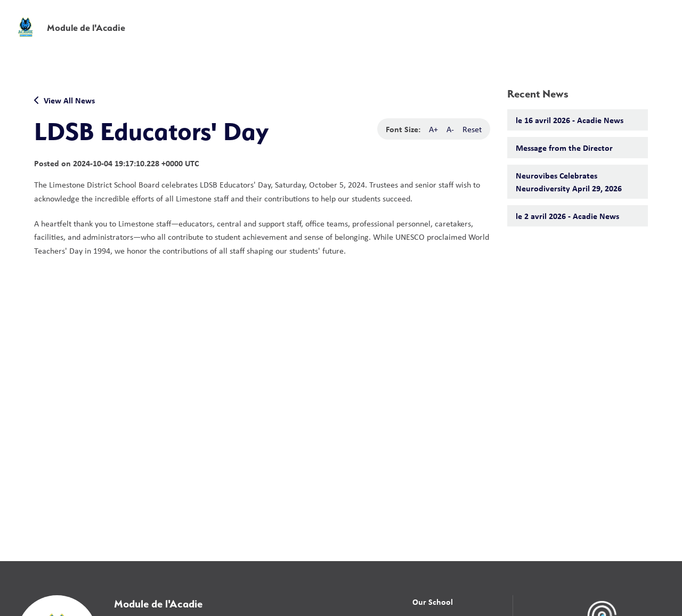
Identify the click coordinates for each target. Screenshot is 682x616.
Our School (433, 602)
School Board (436, 15)
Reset (472, 129)
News (489, 38)
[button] (507, 16)
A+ (433, 129)
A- (450, 129)
